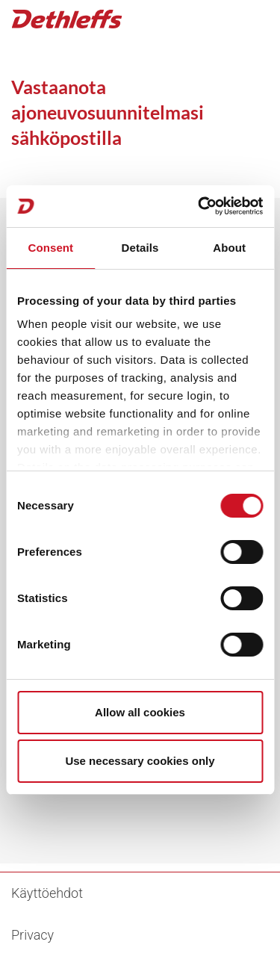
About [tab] (229, 248)
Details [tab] (140, 248)
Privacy (32, 935)
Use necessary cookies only (140, 761)
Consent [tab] (50, 248)
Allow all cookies (140, 712)
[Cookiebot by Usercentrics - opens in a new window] (199, 206)
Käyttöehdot (47, 893)
